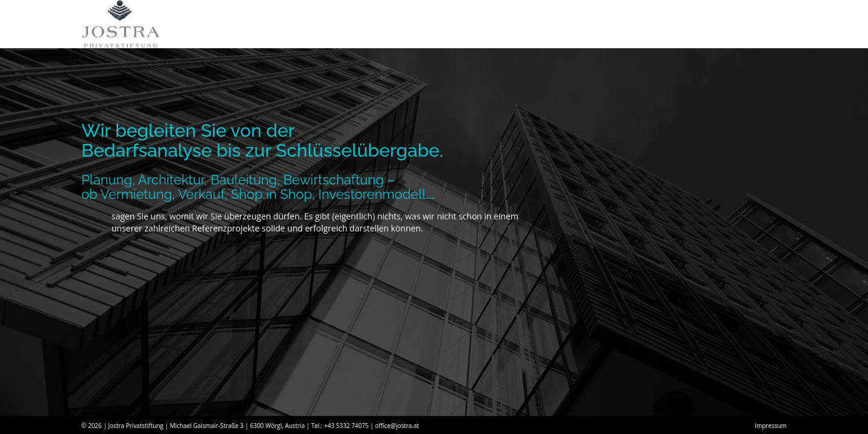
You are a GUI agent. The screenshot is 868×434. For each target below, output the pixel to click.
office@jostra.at (397, 426)
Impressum (771, 426)
